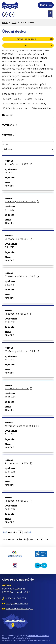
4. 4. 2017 (9, 210)
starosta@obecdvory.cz (20, 609)
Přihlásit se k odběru (34, 39)
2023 (19, 99)
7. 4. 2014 (9, 434)
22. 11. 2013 (10, 472)
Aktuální (9, 186)
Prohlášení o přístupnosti (24, 638)
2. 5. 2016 (9, 285)
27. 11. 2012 (10, 509)
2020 (30, 94)
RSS (39, 45)
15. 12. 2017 (10, 172)
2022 (8, 99)
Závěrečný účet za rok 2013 (22, 426)
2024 (30, 99)
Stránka (12, 532)
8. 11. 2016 (9, 247)
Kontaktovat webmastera (38, 636)
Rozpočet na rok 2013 (18, 501)
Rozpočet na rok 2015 (18, 389)
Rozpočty (41, 104)
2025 (40, 99)
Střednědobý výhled (17, 108)
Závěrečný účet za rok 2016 (22, 202)
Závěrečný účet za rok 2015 (22, 276)
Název (7, 115)
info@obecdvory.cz (17, 603)
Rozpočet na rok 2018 (18, 164)
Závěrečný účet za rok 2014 (22, 351)
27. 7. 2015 (10, 359)
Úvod (5, 23)
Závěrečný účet (43, 108)
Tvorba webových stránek (23, 640)
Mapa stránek (8, 638)
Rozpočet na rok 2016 (18, 314)
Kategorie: (8, 94)
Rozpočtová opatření (18, 104)
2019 (20, 94)
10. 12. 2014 (10, 397)
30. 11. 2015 (10, 322)
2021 (41, 94)
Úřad (14, 23)
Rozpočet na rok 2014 (18, 463)
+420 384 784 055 (16, 598)
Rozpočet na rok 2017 (18, 239)
